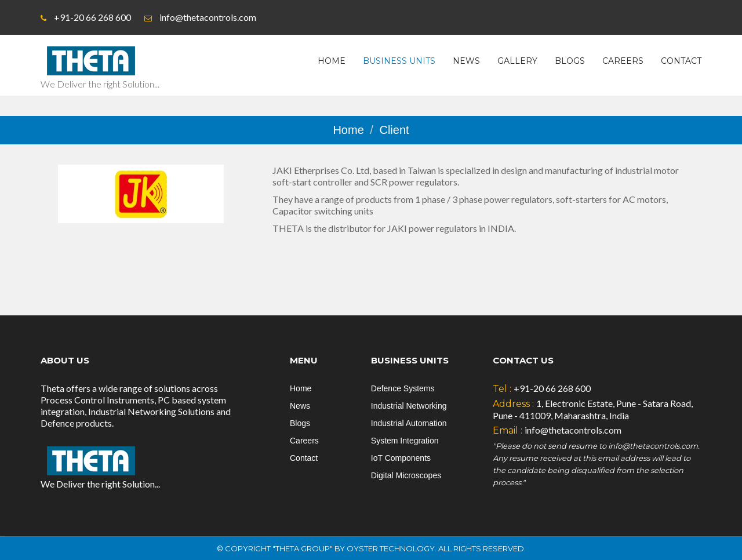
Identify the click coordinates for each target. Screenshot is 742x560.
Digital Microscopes (406, 475)
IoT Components (401, 458)
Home (332, 61)
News (466, 61)
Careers (623, 61)
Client (394, 130)
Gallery (517, 61)
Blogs (570, 61)
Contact (681, 61)
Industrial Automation (409, 423)
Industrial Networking (409, 406)
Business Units (399, 61)
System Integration (405, 441)
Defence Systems (403, 388)
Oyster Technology (391, 548)
